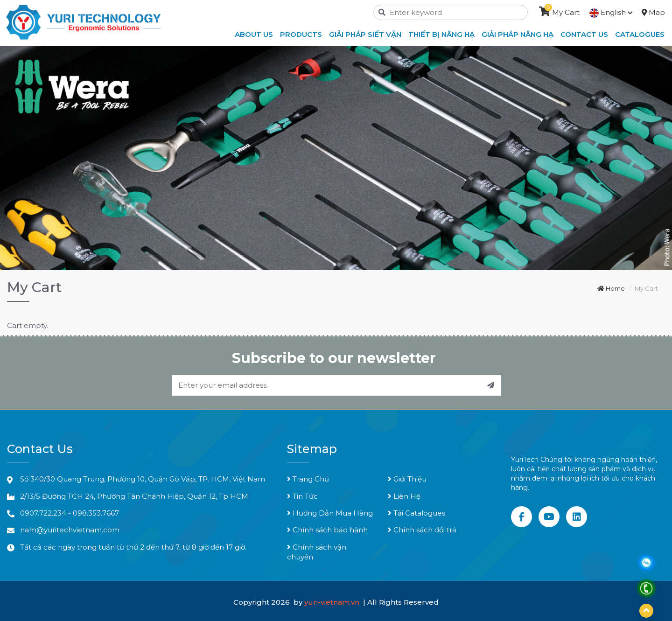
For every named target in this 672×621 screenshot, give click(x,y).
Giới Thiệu (407, 479)
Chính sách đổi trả (422, 530)
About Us (254, 34)
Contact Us (584, 34)
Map (653, 12)
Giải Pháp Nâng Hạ (518, 34)
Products (301, 34)
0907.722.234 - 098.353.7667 (70, 513)
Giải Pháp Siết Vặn (365, 34)
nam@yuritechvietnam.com (70, 530)
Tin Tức (302, 496)
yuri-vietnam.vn (333, 602)
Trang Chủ (308, 479)
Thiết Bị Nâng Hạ (441, 34)
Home (611, 288)
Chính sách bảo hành (327, 530)
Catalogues (640, 34)
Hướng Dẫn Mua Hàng (330, 513)
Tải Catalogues (416, 513)
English (611, 12)
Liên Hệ (404, 496)
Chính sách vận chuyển (317, 552)
